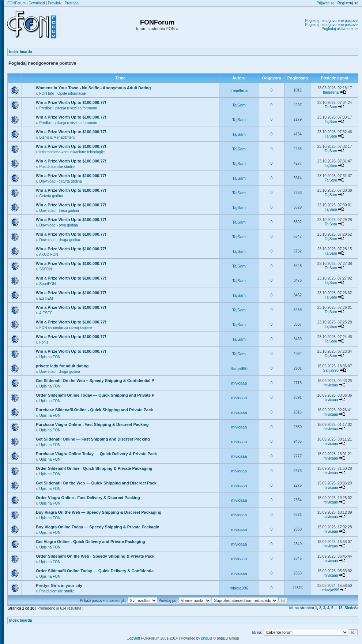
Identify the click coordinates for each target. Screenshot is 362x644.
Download (37, 3)
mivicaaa (239, 383)
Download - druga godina (60, 240)
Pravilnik (55, 3)
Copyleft (133, 638)
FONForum (16, 3)
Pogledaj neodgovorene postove (331, 21)
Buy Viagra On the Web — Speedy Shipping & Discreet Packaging (99, 512)
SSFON (45, 269)
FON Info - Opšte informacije (62, 93)
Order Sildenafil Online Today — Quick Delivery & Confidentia (95, 571)
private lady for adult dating (62, 366)
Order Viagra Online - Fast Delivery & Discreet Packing (88, 498)
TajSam (239, 105)
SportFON (47, 284)
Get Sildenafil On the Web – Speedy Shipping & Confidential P (95, 381)
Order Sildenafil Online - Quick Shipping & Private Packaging (94, 468)
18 (341, 608)
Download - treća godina (59, 211)
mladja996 (239, 588)
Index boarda (20, 52)
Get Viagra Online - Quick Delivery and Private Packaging (90, 542)
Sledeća (351, 608)
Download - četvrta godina (60, 181)
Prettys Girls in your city (59, 585)
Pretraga (72, 3)
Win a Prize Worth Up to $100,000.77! (71, 102)
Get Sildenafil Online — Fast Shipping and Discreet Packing (93, 439)
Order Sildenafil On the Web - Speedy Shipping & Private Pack (95, 556)
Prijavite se (326, 3)
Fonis (44, 342)
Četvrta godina (51, 196)
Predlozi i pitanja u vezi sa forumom (68, 108)
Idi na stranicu (302, 608)
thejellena (239, 90)
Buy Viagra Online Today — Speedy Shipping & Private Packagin (98, 527)
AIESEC (46, 313)
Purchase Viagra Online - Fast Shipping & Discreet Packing (92, 424)
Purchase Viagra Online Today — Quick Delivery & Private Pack (96, 454)
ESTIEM (46, 298)
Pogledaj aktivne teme (340, 29)
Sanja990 (239, 368)
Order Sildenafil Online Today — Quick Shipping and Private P (95, 395)
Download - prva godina (59, 225)
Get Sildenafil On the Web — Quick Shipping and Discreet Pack (96, 483)
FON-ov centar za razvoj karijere (65, 328)
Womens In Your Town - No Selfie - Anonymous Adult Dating (93, 88)
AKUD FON (49, 254)
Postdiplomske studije (57, 167)
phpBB (207, 638)
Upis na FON (50, 357)
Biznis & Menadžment (57, 137)
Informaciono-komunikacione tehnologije (72, 152)
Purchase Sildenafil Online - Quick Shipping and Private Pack (94, 410)
